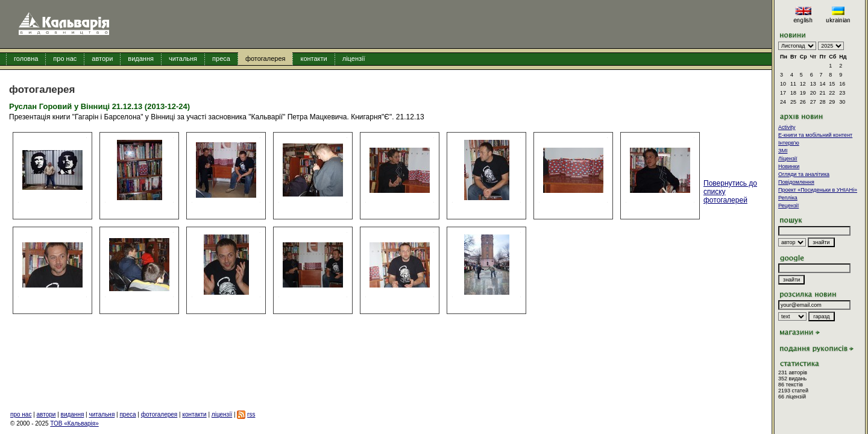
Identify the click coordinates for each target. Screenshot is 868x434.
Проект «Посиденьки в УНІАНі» (818, 190)
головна (26, 58)
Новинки (789, 166)
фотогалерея (266, 58)
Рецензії (788, 206)
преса (221, 58)
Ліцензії (788, 159)
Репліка (788, 198)
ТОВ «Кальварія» (74, 423)
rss (251, 414)
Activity (787, 127)
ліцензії (354, 58)
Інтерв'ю (789, 143)
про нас (65, 58)
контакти (313, 58)
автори (102, 58)
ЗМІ (783, 151)
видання (141, 58)
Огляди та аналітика (804, 174)
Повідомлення (796, 182)
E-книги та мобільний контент (815, 135)
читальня (183, 58)
